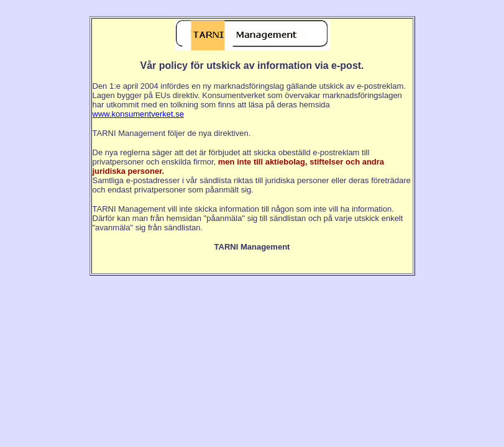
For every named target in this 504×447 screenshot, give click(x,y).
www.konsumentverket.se (138, 114)
